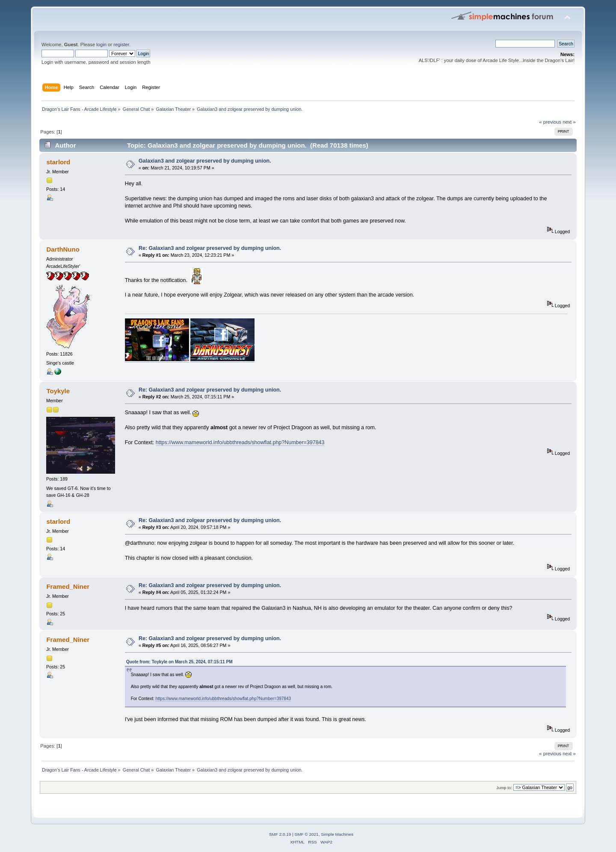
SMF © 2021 (307, 834)
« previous (550, 122)
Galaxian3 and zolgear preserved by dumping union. (205, 161)
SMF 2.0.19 (280, 834)
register (121, 45)
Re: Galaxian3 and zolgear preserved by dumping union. (210, 248)
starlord (58, 162)
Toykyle (58, 391)
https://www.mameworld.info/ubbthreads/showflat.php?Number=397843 (240, 442)
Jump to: (504, 788)
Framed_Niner (68, 586)
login (101, 45)
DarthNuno (63, 249)
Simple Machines (337, 834)
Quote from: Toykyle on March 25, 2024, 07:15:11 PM (179, 662)
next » (569, 122)
